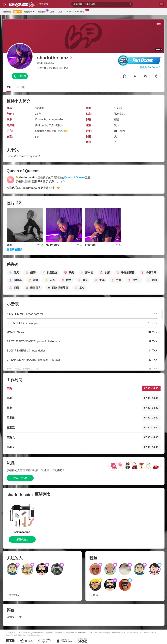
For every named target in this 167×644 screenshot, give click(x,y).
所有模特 (7, 12)
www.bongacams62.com (34, 632)
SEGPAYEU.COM (85, 633)
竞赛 (52, 12)
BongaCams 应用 (76, 11)
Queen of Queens (74, 177)
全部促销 (43, 11)
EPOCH (73, 633)
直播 (60, 12)
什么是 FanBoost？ (150, 67)
